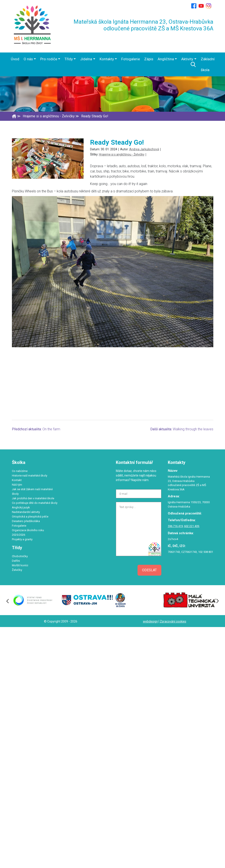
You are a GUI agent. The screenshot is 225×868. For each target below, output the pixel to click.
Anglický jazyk (21, 507)
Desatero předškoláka (26, 521)
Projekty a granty (22, 539)
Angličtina (166, 59)
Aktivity (187, 59)
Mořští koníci (20, 565)
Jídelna (86, 59)
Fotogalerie (131, 59)
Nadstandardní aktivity (26, 512)
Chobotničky (20, 556)
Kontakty (107, 59)
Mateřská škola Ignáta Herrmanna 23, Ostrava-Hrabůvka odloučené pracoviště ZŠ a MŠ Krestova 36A (143, 25)
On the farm (51, 429)
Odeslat (149, 570)
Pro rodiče (49, 59)
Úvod (15, 59)
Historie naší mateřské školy (30, 476)
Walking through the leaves (193, 429)
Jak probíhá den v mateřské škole (33, 498)
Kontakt (17, 480)
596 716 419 (175, 526)
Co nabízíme (20, 471)
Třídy (69, 59)
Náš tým (17, 485)
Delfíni (16, 561)
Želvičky (17, 570)
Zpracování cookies (173, 621)
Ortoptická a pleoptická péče (30, 517)
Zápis (149, 59)
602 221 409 (192, 526)
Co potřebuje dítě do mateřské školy (35, 503)
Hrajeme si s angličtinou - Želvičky (122, 154)
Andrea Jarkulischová (144, 149)
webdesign (150, 621)
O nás (28, 59)
